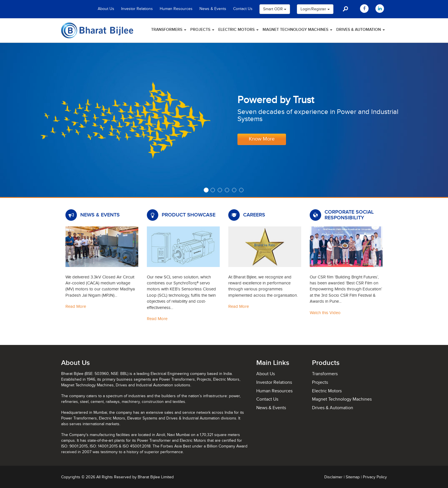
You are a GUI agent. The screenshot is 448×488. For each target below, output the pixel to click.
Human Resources (176, 9)
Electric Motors (238, 30)
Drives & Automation (361, 30)
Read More (76, 307)
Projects (202, 30)
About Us (106, 9)
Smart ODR (275, 9)
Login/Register (315, 9)
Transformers (169, 30)
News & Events (213, 9)
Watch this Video (325, 313)
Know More (262, 139)
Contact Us (243, 9)
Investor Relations (137, 9)
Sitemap (353, 477)
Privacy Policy (375, 477)
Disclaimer (333, 477)
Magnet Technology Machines (297, 30)
